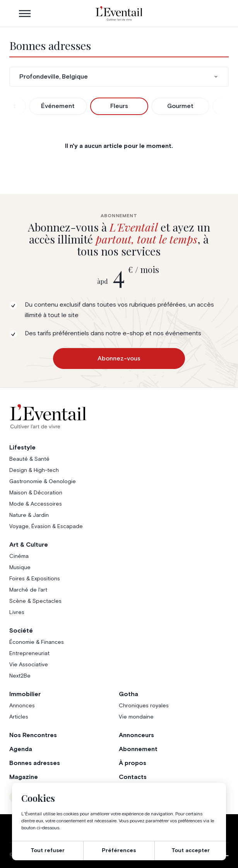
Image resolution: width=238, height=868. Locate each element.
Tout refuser (48, 851)
